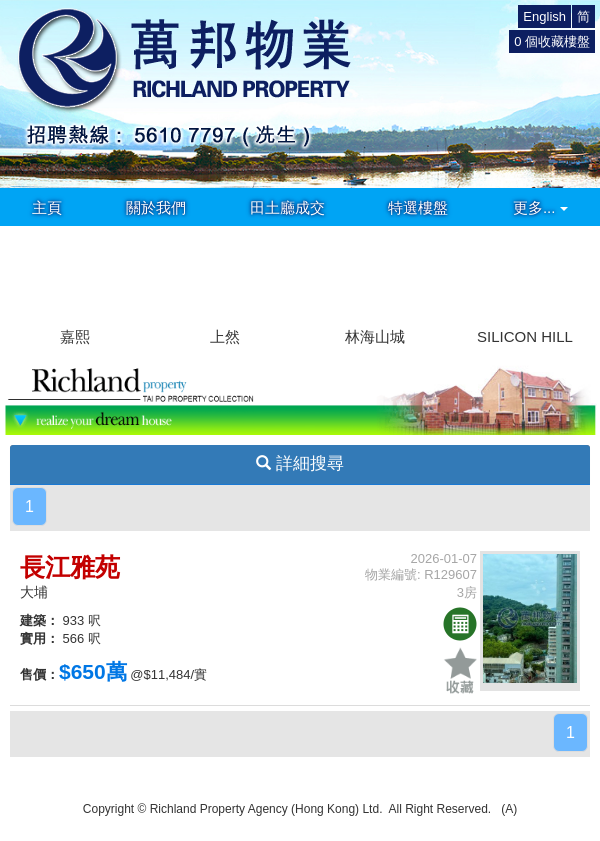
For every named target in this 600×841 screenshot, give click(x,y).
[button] (576, 276)
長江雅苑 (70, 567)
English (544, 16)
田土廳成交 (287, 207)
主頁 (47, 207)
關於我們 (156, 207)
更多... (540, 207)
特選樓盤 (418, 207)
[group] (75, 287)
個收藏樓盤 (552, 41)
